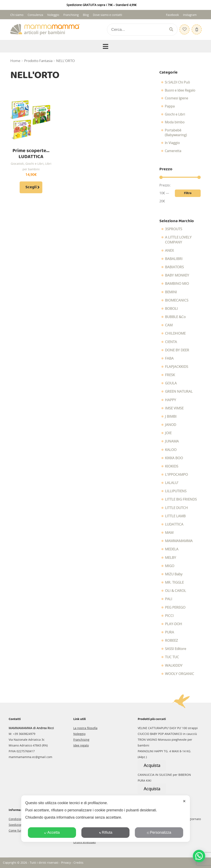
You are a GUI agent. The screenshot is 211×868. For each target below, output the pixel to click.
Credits (78, 863)
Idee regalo (81, 745)
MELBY (171, 558)
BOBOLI (171, 309)
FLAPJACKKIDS (177, 367)
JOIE (168, 433)
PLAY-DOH (174, 624)
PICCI (169, 616)
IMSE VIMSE (174, 408)
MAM (169, 533)
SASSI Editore (176, 649)
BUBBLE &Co (175, 317)
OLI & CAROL (175, 591)
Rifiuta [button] (105, 832)
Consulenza (35, 15)
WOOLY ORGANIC (180, 674)
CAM (169, 325)
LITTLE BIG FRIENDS (181, 499)
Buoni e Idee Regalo (180, 90)
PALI (169, 599)
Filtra (188, 193)
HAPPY (171, 400)
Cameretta (173, 151)
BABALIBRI (174, 259)
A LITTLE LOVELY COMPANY (178, 240)
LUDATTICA (174, 524)
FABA (169, 358)
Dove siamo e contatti (108, 15)
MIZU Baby (174, 574)
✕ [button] (184, 801)
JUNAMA (172, 441)
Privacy (66, 863)
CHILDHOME (175, 333)
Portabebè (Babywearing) (176, 133)
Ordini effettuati (85, 842)
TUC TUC (172, 657)
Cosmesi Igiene (176, 98)
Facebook (172, 15)
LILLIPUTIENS (176, 491)
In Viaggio (172, 143)
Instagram (190, 15)
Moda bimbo (175, 122)
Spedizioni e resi (20, 825)
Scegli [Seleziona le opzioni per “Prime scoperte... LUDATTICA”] (31, 187)
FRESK (170, 375)
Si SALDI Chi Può (177, 82)
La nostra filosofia (85, 728)
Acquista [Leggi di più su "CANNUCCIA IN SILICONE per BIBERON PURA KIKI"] (152, 789)
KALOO (171, 450)
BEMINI (171, 292)
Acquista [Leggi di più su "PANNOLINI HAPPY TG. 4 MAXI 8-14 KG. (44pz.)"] (152, 765)
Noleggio (53, 15)
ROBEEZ (171, 640)
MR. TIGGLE (174, 582)
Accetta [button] (52, 832)
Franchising (71, 15)
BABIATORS (174, 267)
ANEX (169, 250)
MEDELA (172, 549)
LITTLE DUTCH (176, 508)
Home (15, 61)
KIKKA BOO (174, 458)
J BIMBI (171, 416)
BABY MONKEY (177, 275)
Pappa (170, 106)
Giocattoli (17, 164)
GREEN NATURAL (179, 391)
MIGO (170, 566)
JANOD (171, 425)
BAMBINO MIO (177, 284)
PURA (170, 632)
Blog (86, 15)
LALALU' (172, 483)
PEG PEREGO (175, 607)
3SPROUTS (174, 229)
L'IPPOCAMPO (176, 475)
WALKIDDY (174, 665)
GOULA (171, 383)
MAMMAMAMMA (179, 541)
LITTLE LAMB (175, 516)
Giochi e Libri (34, 164)
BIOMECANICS (177, 300)
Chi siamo (17, 15)
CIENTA (171, 342)
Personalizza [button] (159, 832)
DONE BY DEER (177, 350)
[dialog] (105, 819)
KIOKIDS (172, 466)
